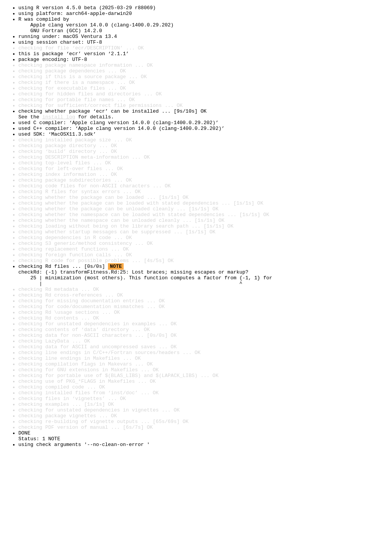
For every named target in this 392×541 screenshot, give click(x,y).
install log (59, 139)
